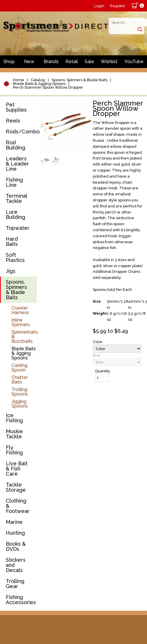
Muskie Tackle (14, 434)
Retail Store (72, 63)
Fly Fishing (14, 450)
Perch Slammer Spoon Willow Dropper (48, 87)
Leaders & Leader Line (17, 164)
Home (19, 80)
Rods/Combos (21, 132)
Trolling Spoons (20, 392)
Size (98, 355)
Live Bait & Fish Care (17, 469)
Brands (51, 62)
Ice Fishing (14, 418)
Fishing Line (14, 182)
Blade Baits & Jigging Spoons (39, 84)
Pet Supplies (16, 107)
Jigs (11, 271)
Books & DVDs (16, 546)
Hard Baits (12, 241)
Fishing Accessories (21, 600)
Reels (13, 121)
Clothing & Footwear (18, 506)
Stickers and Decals (16, 565)
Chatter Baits (20, 380)
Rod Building (16, 145)
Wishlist (109, 62)
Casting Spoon (20, 368)
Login (99, 6)
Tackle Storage (16, 487)
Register (118, 6)
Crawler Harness (20, 310)
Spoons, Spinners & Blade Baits (80, 80)
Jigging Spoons (20, 404)
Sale (89, 62)
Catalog (38, 80)
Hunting (15, 533)
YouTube (134, 62)
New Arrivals (29, 63)
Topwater (18, 228)
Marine (14, 522)
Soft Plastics (15, 257)
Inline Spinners (21, 322)
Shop (9, 62)
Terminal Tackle (16, 198)
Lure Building (16, 214)
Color (99, 342)
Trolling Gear (15, 584)
